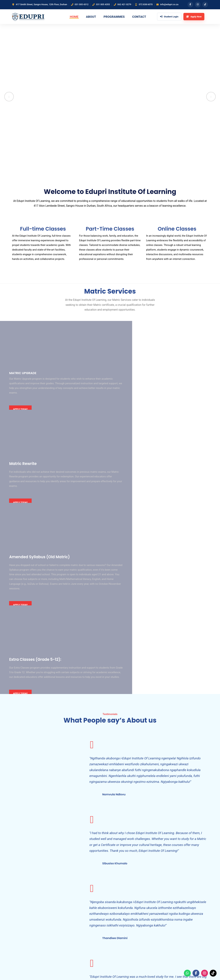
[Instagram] (197, 5)
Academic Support (123, 908)
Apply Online (120, 913)
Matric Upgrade (121, 896)
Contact (144, 18)
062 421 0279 (124, 5)
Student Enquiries (123, 919)
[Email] (43, 932)
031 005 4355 (103, 5)
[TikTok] (205, 5)
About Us (84, 902)
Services (84, 908)
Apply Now (188, 951)
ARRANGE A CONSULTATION (187, 855)
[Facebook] (190, 5)
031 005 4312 (81, 5)
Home (73, 18)
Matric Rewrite (121, 902)
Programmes (116, 18)
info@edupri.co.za (169, 5)
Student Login (87, 919)
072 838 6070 (146, 5)
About (91, 18)
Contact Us (85, 913)
